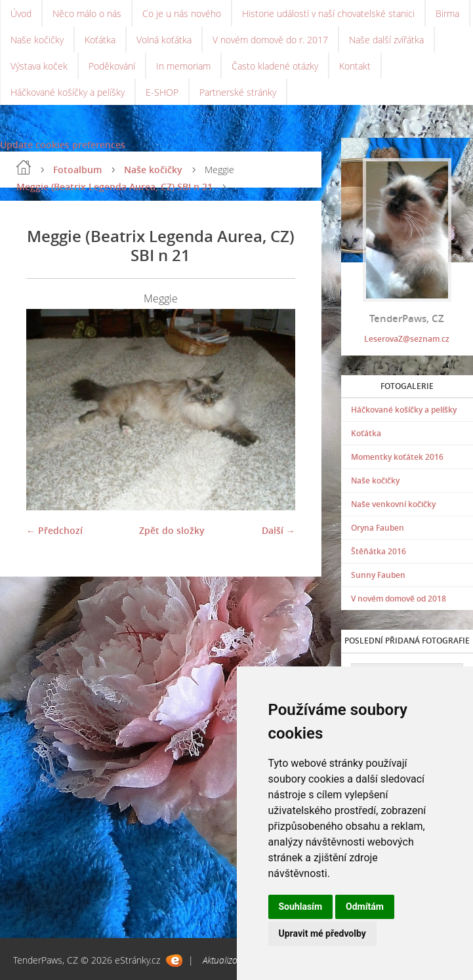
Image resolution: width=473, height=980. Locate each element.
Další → (278, 530)
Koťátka (100, 40)
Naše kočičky (37, 40)
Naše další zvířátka (386, 40)
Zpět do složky (172, 530)
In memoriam (183, 66)
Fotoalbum (77, 170)
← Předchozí (54, 530)
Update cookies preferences (63, 145)
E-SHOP (162, 92)
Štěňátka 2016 (379, 551)
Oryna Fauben (378, 528)
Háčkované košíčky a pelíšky (68, 92)
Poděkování (112, 66)
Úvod (21, 13)
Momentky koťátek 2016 (397, 457)
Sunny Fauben (378, 575)
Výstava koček (39, 66)
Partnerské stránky (238, 92)
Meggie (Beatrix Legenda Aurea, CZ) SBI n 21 (114, 187)
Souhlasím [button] (301, 907)
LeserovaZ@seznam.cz (407, 339)
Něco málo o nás (87, 13)
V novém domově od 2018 (399, 599)
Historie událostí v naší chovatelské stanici (328, 13)
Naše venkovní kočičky (393, 504)
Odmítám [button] (365, 907)
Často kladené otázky (275, 66)
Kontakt (355, 66)
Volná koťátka (164, 40)
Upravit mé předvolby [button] (322, 933)
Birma (447, 13)
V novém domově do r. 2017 (270, 40)
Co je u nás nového (182, 13)
